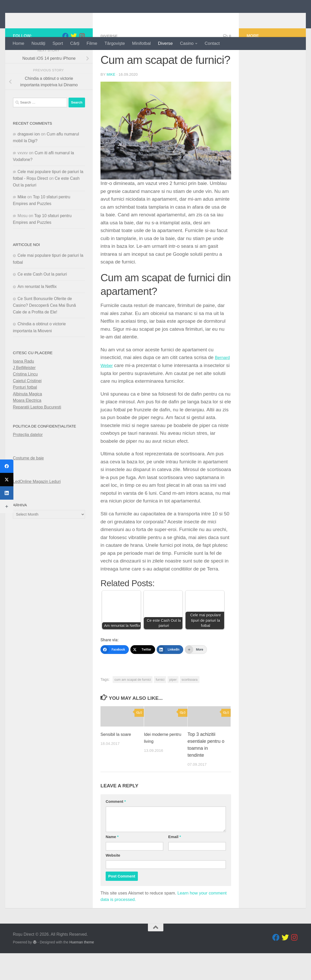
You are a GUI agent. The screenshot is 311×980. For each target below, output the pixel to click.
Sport (58, 43)
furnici (160, 701)
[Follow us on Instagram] (82, 57)
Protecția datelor (28, 456)
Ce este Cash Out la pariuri (42, 296)
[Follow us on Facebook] (65, 57)
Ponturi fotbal (25, 409)
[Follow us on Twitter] (74, 57)
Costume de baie (28, 479)
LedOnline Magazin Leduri (37, 503)
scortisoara (190, 701)
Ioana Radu (23, 383)
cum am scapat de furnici (133, 701)
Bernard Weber (117, 387)
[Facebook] (115, 671)
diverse (110, 58)
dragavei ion (29, 156)
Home (18, 43)
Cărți (75, 43)
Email (175, 864)
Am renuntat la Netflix (37, 308)
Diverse (165, 43)
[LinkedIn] (170, 671)
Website (113, 882)
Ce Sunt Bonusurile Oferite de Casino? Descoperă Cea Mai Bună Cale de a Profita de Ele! (44, 327)
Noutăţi (38, 43)
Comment (116, 828)
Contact (212, 43)
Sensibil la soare (117, 761)
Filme (92, 43)
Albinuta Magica (27, 415)
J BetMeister (24, 389)
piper (173, 701)
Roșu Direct (44, 18)
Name (112, 864)
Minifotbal (142, 43)
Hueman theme (82, 969)
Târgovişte (115, 43)
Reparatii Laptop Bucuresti (37, 428)
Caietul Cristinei (27, 402)
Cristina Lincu (25, 396)
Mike (111, 96)
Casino (187, 43)
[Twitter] (143, 671)
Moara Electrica (27, 422)
